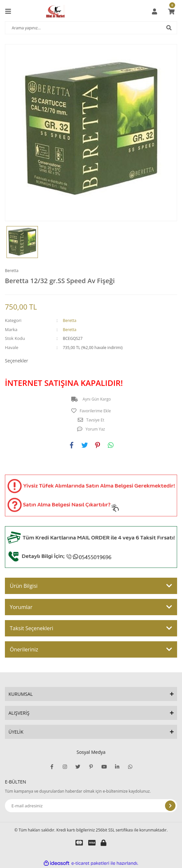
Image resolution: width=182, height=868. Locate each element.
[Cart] (171, 11)
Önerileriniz (24, 649)
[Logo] (55, 11)
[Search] (91, 28)
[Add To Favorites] (91, 411)
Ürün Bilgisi (24, 586)
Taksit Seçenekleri (32, 628)
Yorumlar (21, 607)
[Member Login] (155, 11)
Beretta (12, 271)
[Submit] (170, 806)
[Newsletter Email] (91, 806)
